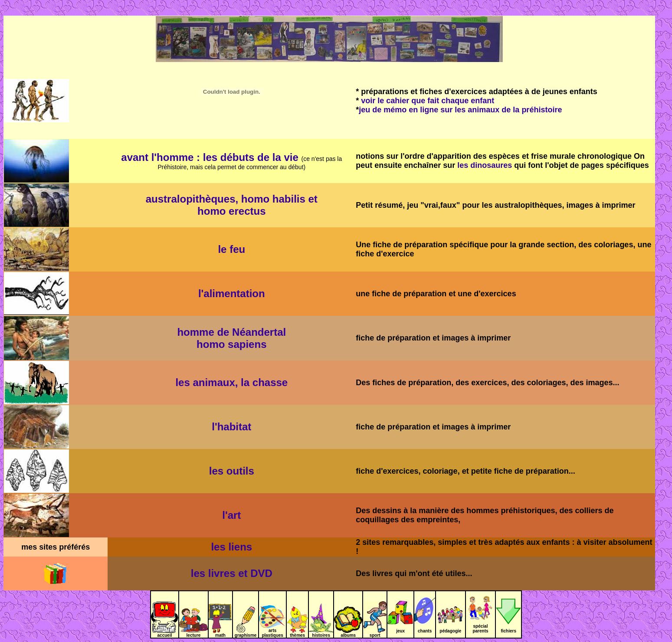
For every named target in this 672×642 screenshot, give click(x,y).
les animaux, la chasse (231, 382)
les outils (232, 471)
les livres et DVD (232, 573)
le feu (231, 249)
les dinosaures (485, 165)
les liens (231, 547)
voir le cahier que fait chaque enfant (428, 101)
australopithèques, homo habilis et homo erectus (232, 205)
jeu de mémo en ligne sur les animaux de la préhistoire (460, 110)
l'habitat (231, 427)
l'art (231, 515)
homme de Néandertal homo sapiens (231, 338)
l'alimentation (232, 293)
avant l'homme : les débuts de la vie (210, 157)
